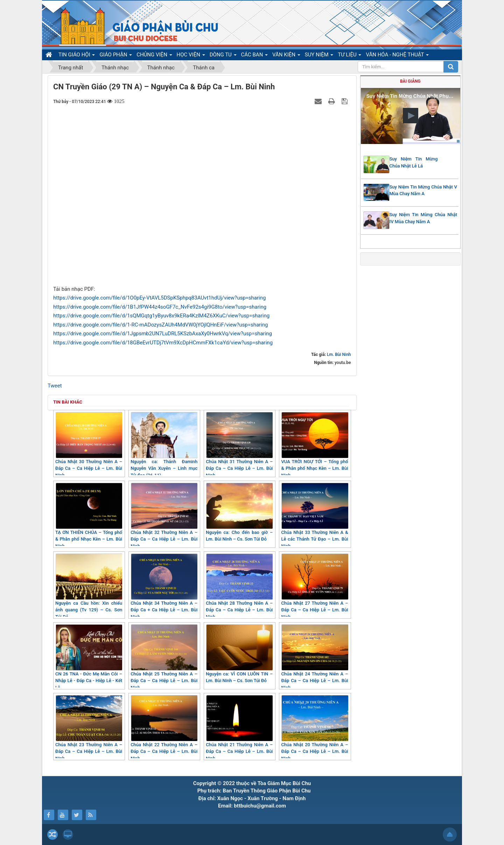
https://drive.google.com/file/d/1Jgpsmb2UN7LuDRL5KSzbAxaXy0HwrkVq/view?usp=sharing (163, 334)
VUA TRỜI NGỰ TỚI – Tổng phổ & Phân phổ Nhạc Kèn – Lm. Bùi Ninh (314, 445)
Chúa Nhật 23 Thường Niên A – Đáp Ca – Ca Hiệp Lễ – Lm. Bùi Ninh (89, 728)
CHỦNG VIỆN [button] (154, 56)
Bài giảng (410, 81)
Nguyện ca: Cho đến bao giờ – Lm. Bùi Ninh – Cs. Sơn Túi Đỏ (239, 512)
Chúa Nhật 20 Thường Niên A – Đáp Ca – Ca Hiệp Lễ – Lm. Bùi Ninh (314, 728)
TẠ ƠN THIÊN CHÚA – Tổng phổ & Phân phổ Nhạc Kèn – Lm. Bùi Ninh (89, 516)
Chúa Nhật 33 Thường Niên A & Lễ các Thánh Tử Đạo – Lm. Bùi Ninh (314, 516)
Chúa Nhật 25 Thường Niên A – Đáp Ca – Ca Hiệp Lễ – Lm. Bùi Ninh (164, 657)
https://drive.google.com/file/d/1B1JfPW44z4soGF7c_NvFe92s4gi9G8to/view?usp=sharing (160, 307)
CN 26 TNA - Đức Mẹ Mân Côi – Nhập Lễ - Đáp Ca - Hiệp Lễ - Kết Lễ (89, 657)
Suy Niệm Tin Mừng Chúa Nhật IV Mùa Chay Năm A (423, 218)
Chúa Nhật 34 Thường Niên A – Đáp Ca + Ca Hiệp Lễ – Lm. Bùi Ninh (164, 586)
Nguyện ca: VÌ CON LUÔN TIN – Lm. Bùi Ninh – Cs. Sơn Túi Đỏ (239, 654)
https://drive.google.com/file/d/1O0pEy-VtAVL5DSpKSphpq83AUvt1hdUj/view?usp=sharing (159, 298)
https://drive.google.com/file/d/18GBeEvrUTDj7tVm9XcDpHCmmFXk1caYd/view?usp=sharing (163, 343)
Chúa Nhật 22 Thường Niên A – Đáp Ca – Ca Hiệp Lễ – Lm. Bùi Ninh (164, 728)
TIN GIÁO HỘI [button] (77, 56)
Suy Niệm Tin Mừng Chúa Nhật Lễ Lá (414, 162)
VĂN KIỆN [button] (286, 56)
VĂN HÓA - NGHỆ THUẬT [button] (397, 56)
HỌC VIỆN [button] (191, 56)
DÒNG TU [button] (223, 56)
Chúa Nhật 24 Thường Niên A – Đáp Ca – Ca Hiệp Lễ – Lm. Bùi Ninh (314, 657)
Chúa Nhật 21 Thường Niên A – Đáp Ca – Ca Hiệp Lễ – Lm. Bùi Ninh (239, 728)
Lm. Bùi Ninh (339, 355)
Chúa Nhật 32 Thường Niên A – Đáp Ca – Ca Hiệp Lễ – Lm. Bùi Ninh (164, 516)
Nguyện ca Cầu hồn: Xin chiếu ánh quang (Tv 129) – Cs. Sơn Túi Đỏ (89, 586)
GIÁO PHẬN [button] (116, 56)
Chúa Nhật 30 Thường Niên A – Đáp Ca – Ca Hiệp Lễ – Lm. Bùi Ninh (89, 445)
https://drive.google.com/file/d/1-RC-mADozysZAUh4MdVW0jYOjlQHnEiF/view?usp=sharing (161, 325)
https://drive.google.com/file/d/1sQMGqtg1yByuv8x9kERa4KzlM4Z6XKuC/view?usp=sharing (161, 316)
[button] (411, 116)
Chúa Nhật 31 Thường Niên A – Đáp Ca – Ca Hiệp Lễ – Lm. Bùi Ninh (239, 445)
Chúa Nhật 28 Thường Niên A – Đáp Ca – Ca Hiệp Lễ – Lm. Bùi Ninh (239, 586)
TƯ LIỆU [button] (349, 56)
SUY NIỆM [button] (319, 56)
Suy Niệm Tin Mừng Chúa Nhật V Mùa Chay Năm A (423, 190)
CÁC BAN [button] (255, 56)
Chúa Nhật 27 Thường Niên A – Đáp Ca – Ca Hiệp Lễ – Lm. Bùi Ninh (314, 586)
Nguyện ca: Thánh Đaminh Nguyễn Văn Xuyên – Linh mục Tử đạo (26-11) (164, 445)
